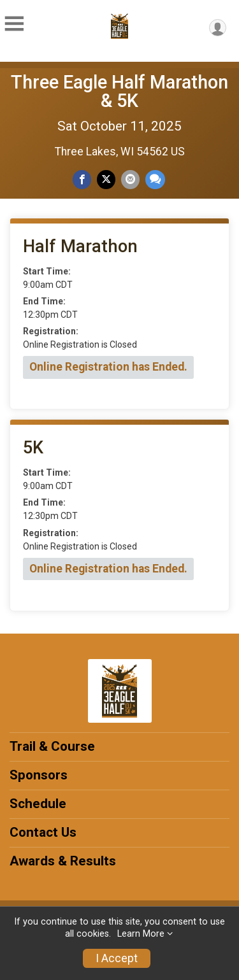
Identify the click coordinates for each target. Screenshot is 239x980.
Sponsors (39, 775)
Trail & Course (52, 746)
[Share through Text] (155, 179)
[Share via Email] (130, 179)
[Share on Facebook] (82, 179)
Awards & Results (63, 861)
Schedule (38, 804)
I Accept (117, 958)
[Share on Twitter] (106, 179)
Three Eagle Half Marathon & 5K (119, 91)
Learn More (141, 934)
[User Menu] (218, 28)
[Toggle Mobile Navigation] (14, 25)
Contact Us (43, 832)
